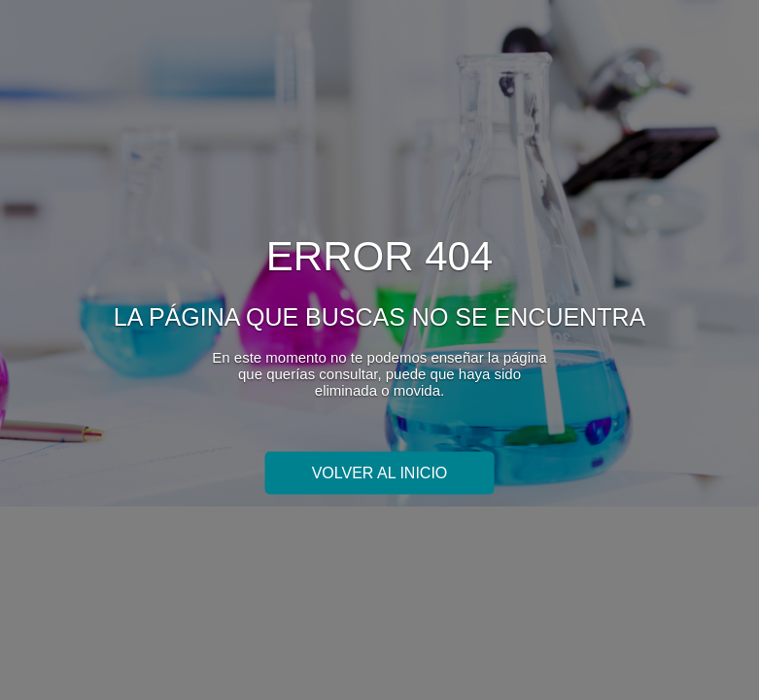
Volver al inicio (380, 472)
